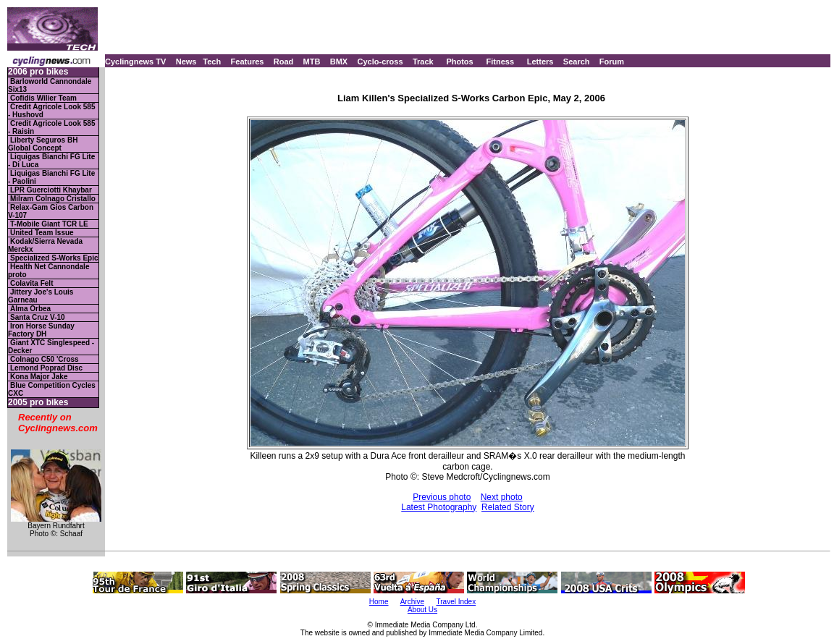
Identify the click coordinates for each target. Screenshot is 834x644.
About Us (422, 610)
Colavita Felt (31, 283)
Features (248, 62)
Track (423, 62)
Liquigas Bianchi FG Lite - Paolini (51, 177)
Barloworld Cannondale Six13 (50, 85)
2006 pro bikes (38, 72)
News (186, 62)
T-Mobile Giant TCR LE (49, 224)
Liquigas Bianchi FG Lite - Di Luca (51, 161)
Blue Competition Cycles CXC (52, 389)
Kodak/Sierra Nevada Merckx (45, 245)
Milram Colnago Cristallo (53, 199)
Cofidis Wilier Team (43, 98)
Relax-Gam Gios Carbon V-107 (51, 211)
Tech (212, 62)
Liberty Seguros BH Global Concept (43, 144)
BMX (339, 62)
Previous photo (442, 497)
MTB (312, 62)
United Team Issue (42, 233)
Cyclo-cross (380, 62)
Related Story (508, 507)
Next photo (502, 497)
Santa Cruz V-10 (38, 317)
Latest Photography (439, 507)
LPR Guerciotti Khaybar (51, 190)
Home (379, 602)
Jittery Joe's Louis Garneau (41, 296)
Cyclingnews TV (135, 62)
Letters (540, 62)
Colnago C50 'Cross (45, 359)
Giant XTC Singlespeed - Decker (51, 347)
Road (284, 62)
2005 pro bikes (38, 403)
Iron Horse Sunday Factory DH (41, 330)
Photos (459, 62)
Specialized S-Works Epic (54, 258)
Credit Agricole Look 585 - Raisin (51, 127)
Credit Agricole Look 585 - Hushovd (51, 111)
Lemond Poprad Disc (46, 368)
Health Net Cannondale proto (49, 271)
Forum (612, 62)
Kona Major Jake (39, 377)
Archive (412, 602)
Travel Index (456, 602)
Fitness (500, 62)
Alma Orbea (30, 309)
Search (577, 62)
